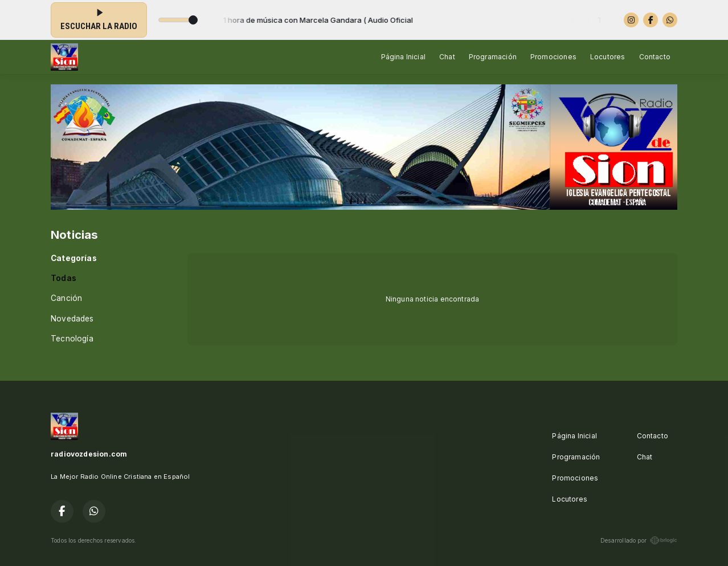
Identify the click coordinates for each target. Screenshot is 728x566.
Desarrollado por (639, 540)
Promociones (553, 57)
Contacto (655, 57)
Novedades (72, 319)
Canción (66, 298)
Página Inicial (404, 57)
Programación (493, 57)
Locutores (608, 57)
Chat (447, 57)
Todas (64, 278)
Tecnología (72, 339)
